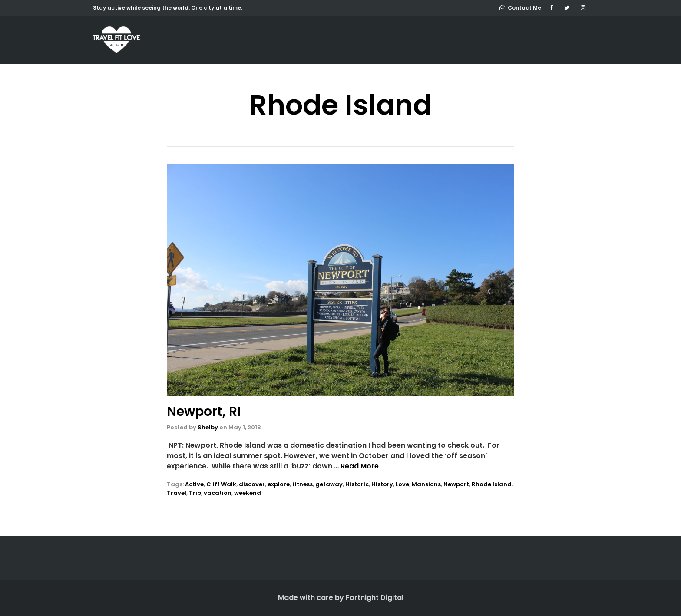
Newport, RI (204, 412)
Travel (177, 493)
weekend (248, 493)
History (382, 484)
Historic (357, 484)
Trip (195, 493)
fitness (302, 484)
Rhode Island (492, 484)
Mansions (426, 484)
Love (402, 484)
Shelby (208, 427)
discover (252, 484)
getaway (329, 484)
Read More (360, 466)
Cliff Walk (221, 484)
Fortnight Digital (375, 598)
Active (194, 484)
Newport (456, 484)
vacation (218, 493)
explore (279, 484)
